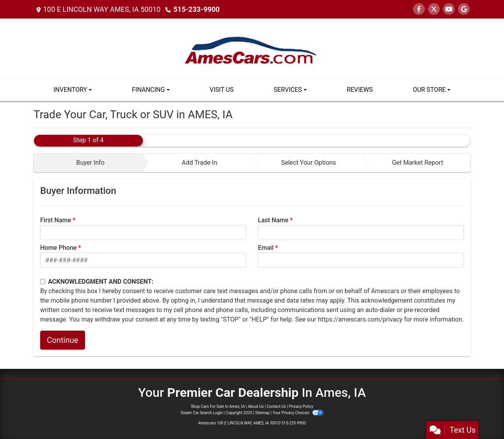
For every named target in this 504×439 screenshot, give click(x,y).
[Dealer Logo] (252, 48)
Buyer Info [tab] (90, 163)
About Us (256, 406)
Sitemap (262, 413)
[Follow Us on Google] (464, 9)
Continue (63, 340)
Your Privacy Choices (298, 413)
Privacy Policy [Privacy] (301, 406)
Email (266, 248)
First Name (56, 220)
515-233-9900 (196, 9)
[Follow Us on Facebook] (419, 9)
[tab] (88, 163)
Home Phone (58, 248)
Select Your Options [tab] (309, 163)
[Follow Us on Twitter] (434, 9)
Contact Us (276, 406)
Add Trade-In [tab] (199, 163)
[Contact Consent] (43, 282)
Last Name (273, 220)
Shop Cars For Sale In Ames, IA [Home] (218, 406)
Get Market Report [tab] (418, 163)
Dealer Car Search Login (202, 413)
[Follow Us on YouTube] (449, 9)
